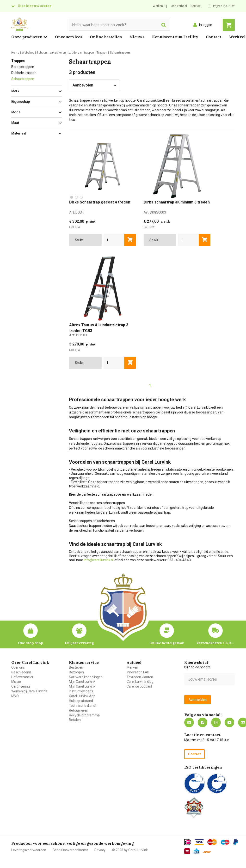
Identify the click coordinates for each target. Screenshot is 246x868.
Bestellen (76, 667)
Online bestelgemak (167, 643)
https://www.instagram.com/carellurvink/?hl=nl (216, 722)
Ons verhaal (179, 6)
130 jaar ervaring (79, 643)
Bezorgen (76, 672)
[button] (37, 91)
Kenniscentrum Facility (175, 37)
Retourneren (79, 710)
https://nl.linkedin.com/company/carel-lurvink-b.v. (189, 722)
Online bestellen (106, 37)
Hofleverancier (22, 677)
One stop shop (31, 643)
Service (196, 6)
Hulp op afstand (81, 701)
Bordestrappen (23, 67)
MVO (15, 696)
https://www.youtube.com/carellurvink (229, 722)
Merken (132, 667)
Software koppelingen (86, 677)
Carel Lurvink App (82, 696)
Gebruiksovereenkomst (70, 850)
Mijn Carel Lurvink (82, 682)
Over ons (18, 667)
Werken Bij (160, 6)
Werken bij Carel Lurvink (29, 691)
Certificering (21, 686)
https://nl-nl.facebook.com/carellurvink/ (203, 722)
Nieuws (137, 37)
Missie (16, 682)
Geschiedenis (21, 672)
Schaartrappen (23, 79)
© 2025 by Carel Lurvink (130, 850)
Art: (77, 212)
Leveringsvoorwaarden (29, 850)
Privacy (100, 850)
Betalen (75, 720)
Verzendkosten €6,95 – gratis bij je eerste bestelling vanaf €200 (215, 643)
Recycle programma (84, 715)
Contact (214, 37)
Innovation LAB (138, 672)
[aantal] (114, 240)
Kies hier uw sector (35, 6)
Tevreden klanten (140, 677)
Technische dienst (83, 706)
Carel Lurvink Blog (140, 682)
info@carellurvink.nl (99, 560)
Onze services (69, 37)
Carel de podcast (139, 686)
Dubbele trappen (24, 73)
